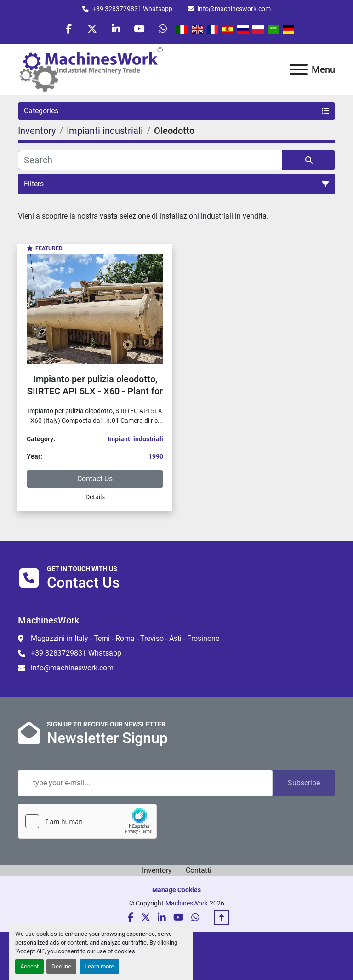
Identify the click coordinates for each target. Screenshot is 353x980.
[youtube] (139, 29)
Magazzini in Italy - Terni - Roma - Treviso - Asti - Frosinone (125, 638)
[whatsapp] (163, 29)
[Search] (150, 160)
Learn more (99, 966)
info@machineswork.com (234, 9)
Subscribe (304, 783)
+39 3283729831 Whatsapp (132, 9)
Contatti (199, 870)
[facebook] (69, 29)
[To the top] (222, 917)
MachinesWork (187, 903)
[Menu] (299, 69)
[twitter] (92, 29)
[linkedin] (116, 29)
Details (95, 497)
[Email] (145, 783)
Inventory (157, 870)
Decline (61, 966)
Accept (29, 966)
